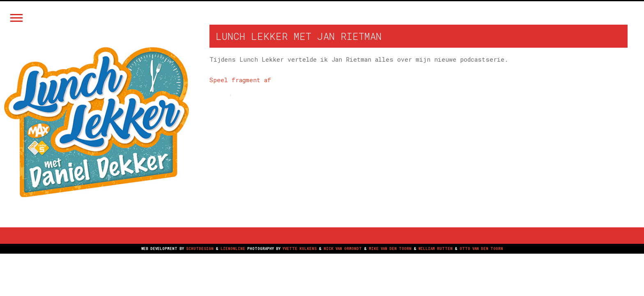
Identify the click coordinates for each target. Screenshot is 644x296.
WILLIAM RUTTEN (436, 249)
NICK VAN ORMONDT (343, 249)
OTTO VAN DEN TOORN (481, 249)
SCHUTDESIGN (200, 249)
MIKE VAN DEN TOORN (390, 249)
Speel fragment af (240, 80)
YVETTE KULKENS (300, 249)
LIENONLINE (233, 249)
